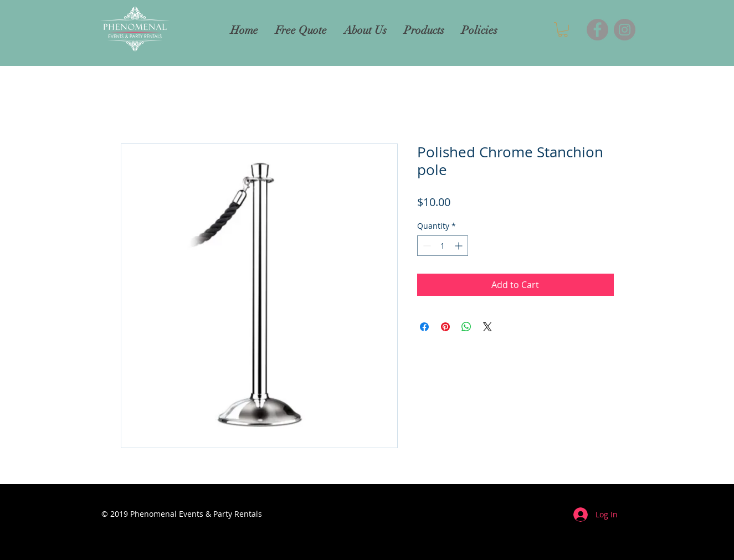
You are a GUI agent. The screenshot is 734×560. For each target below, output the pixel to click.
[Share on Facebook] (424, 327)
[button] (563, 30)
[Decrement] (426, 246)
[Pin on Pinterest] (445, 327)
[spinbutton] (443, 246)
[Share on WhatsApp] (466, 327)
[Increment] (460, 246)
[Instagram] (625, 30)
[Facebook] (597, 30)
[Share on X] (487, 327)
